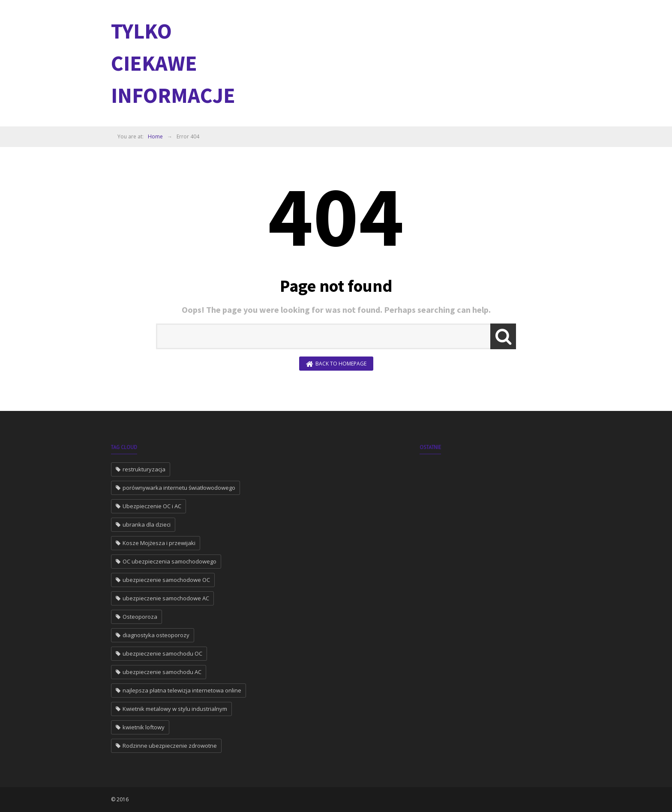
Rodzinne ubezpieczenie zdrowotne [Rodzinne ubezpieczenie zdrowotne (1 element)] (170, 746)
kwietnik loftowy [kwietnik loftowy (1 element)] (144, 727)
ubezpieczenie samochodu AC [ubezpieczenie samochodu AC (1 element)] (162, 672)
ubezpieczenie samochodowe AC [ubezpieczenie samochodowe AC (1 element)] (166, 598)
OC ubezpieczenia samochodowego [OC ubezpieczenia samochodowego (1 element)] (169, 561)
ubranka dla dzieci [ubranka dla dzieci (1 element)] (147, 524)
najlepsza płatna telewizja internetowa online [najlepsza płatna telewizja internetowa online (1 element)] (182, 690)
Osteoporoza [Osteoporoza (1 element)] (140, 617)
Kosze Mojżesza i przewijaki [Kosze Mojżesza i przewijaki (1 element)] (159, 543)
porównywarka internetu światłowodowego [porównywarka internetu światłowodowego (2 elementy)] (179, 488)
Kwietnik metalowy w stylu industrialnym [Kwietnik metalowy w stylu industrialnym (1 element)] (175, 709)
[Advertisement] (405, 62)
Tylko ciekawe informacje (173, 63)
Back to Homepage (336, 364)
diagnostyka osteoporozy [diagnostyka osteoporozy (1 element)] (156, 635)
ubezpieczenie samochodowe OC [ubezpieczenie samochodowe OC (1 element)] (166, 580)
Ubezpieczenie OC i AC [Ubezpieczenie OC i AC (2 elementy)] (152, 506)
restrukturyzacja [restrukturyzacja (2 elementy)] (144, 469)
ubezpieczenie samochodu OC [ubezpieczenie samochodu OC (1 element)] (162, 653)
